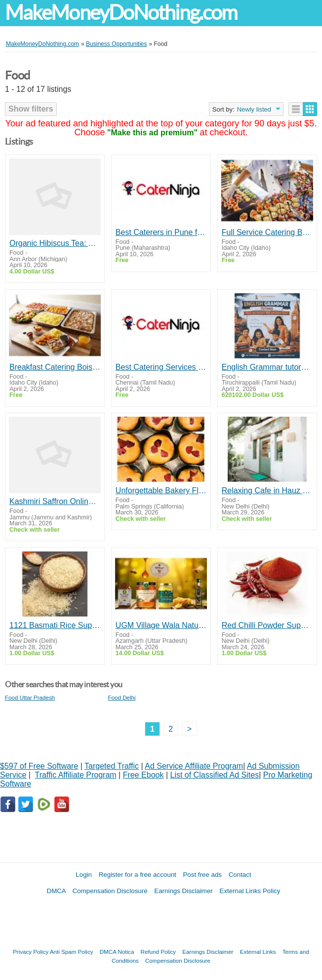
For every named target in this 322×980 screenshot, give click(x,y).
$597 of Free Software (39, 766)
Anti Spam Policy (72, 952)
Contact (240, 875)
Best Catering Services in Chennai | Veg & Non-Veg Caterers (161, 367)
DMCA (57, 891)
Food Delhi (122, 697)
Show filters (31, 109)
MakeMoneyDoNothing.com (121, 13)
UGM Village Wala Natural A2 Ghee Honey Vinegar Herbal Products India (161, 625)
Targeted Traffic (112, 766)
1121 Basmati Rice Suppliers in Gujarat (55, 625)
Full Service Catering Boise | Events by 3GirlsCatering (267, 232)
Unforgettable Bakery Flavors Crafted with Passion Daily (161, 490)
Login (84, 875)
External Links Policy (250, 891)
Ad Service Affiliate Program (194, 766)
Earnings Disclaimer (183, 891)
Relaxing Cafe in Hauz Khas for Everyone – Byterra (267, 490)
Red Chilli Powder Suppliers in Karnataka (267, 625)
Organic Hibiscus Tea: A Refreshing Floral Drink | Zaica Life (55, 243)
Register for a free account (138, 875)
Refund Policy (159, 952)
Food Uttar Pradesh (30, 697)
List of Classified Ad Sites (214, 775)
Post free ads (202, 875)
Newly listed (254, 109)
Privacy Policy (31, 952)
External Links (258, 952)
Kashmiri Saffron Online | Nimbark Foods (55, 501)
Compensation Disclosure (110, 891)
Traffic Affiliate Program (76, 775)
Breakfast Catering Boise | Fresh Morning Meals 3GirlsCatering (55, 367)
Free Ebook (143, 775)
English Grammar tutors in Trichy (267, 367)
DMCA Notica (117, 952)
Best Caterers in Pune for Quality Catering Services (161, 232)
